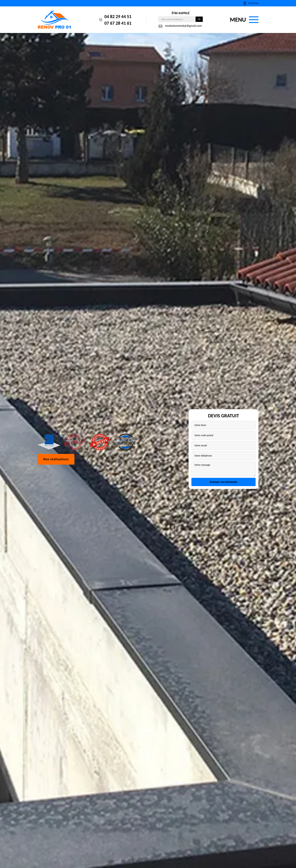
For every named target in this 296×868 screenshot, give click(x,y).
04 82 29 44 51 (118, 16)
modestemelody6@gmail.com (180, 26)
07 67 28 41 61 (118, 23)
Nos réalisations (56, 459)
